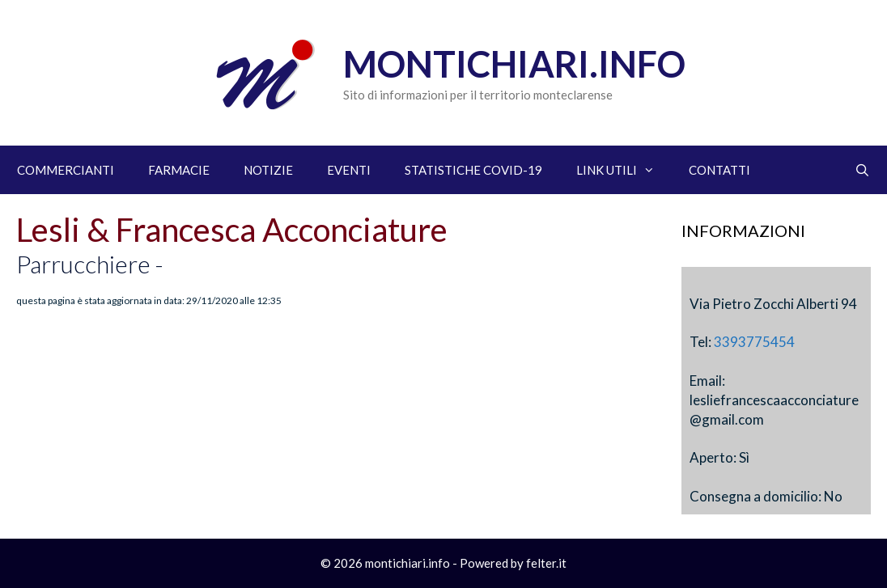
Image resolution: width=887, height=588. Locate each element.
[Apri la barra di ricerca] (862, 170)
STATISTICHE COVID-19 (473, 170)
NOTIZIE (268, 170)
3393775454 (754, 342)
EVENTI (349, 170)
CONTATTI (719, 170)
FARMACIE (179, 170)
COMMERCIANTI (66, 170)
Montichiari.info (514, 64)
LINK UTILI (624, 170)
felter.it (546, 563)
